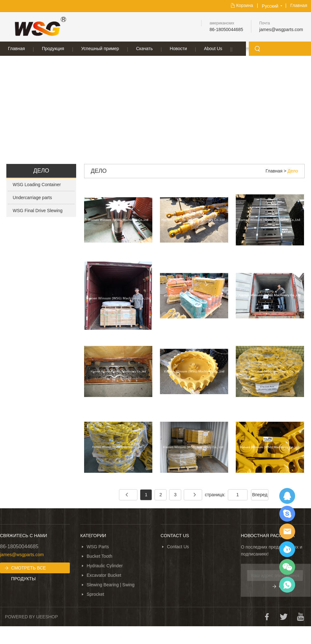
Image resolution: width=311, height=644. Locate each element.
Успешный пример (100, 49)
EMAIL (287, 531)
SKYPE (287, 514)
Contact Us (178, 547)
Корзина (245, 5)
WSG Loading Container (37, 185)
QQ (287, 496)
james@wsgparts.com (281, 29)
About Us (213, 49)
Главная (299, 5)
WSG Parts (98, 547)
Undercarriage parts (32, 198)
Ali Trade (287, 549)
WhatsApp (287, 585)
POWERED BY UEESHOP (32, 617)
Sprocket (95, 594)
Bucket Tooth (99, 556)
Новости (178, 49)
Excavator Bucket (104, 575)
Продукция (53, 49)
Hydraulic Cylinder (105, 566)
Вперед (260, 495)
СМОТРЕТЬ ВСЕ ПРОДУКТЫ (29, 569)
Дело (293, 171)
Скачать (145, 49)
